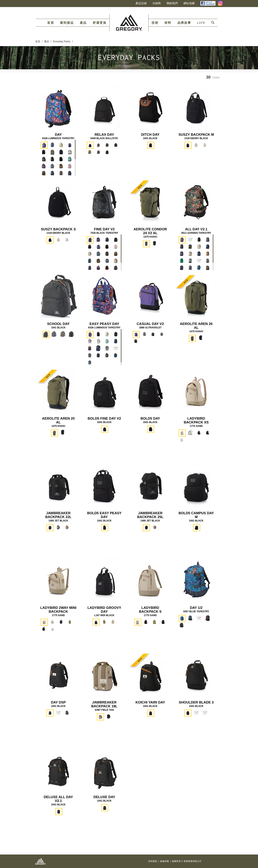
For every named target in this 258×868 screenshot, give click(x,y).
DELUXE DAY (104, 797)
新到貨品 (67, 23)
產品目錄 (141, 3)
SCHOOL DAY (58, 324)
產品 (83, 23)
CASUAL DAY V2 (150, 324)
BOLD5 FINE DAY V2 (104, 418)
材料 (168, 23)
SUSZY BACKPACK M (196, 135)
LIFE (201, 23)
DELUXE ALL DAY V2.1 (58, 799)
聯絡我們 (172, 3)
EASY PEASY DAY (104, 324)
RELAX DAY (104, 135)
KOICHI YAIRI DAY (150, 702)
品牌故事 (184, 23)
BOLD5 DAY (150, 418)
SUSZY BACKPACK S (58, 229)
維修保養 (164, 861)
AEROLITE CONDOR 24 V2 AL (150, 231)
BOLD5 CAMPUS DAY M (196, 515)
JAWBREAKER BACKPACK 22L (58, 515)
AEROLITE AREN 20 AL (58, 420)
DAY (58, 135)
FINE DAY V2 (104, 229)
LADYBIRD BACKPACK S (150, 610)
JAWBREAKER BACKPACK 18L (104, 704)
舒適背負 (100, 23)
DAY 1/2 (196, 608)
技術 (155, 23)
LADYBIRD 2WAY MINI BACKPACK (58, 610)
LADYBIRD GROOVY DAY (104, 610)
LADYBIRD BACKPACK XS (196, 420)
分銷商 (157, 3)
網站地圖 (189, 3)
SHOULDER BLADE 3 (196, 702)
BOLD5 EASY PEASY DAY (104, 515)
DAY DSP (58, 702)
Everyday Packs (62, 41)
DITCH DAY (150, 135)
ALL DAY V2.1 (196, 229)
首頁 (51, 23)
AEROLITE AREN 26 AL (196, 326)
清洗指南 (153, 861)
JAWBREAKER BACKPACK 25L (150, 515)
